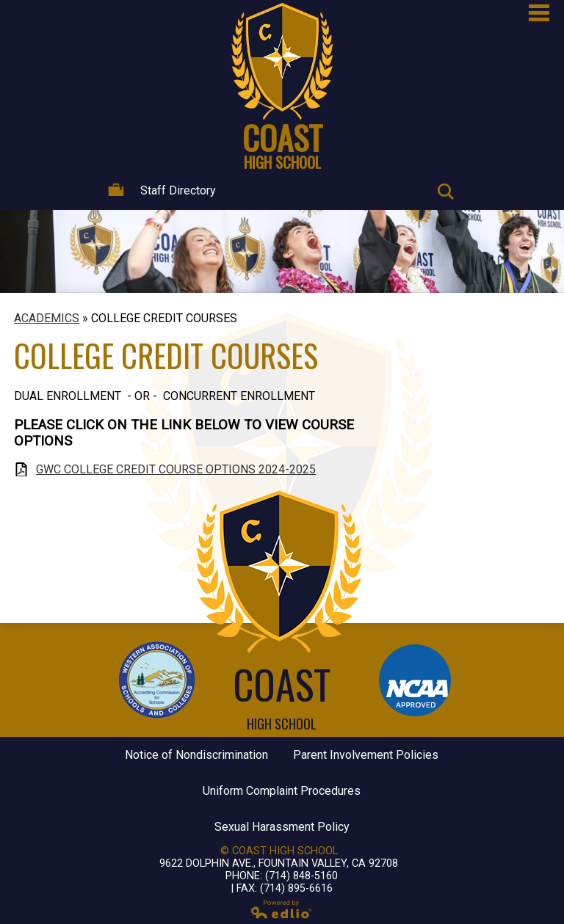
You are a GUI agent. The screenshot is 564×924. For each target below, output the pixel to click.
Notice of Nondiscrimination (196, 755)
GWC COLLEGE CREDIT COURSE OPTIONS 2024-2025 (176, 469)
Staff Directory (162, 190)
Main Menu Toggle (539, 13)
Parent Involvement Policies (366, 755)
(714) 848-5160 (301, 876)
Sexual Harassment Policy (282, 827)
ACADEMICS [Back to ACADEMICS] (47, 318)
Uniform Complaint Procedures (282, 791)
